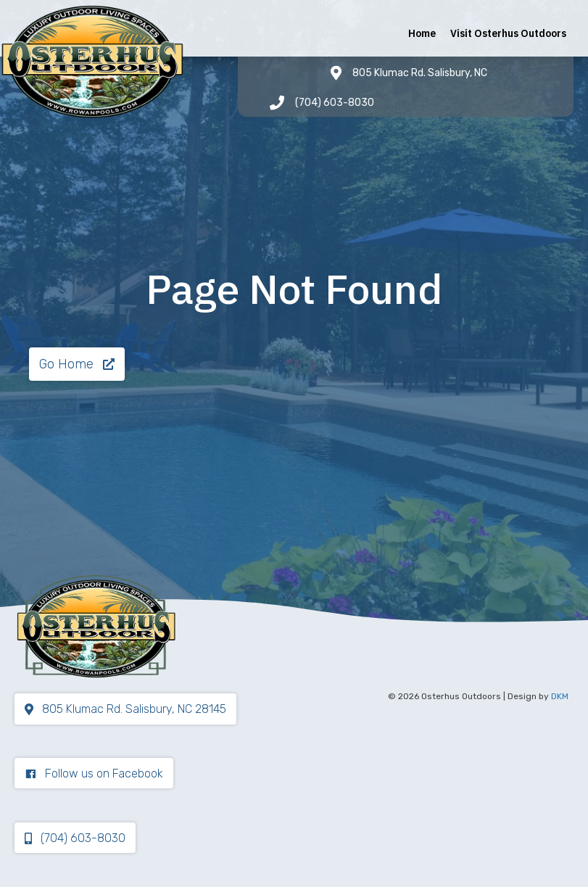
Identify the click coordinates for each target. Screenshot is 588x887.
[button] (77, 364)
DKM (560, 696)
